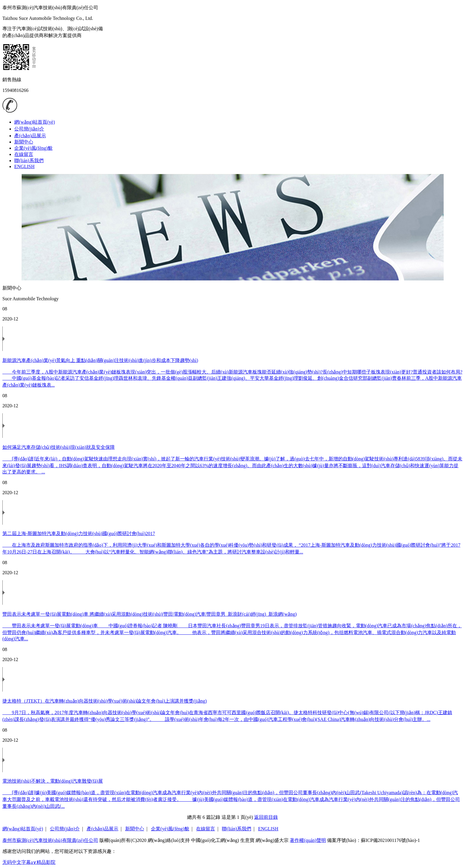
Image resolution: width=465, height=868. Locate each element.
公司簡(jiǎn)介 (29, 129)
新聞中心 (24, 142)
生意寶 (247, 840)
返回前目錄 (266, 817)
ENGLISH (24, 166)
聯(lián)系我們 (29, 161)
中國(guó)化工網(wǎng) (215, 840)
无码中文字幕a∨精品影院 (29, 862)
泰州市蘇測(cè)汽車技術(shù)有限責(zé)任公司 (50, 840)
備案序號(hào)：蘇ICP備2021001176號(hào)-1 (374, 840)
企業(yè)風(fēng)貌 (33, 148)
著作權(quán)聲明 (308, 840)
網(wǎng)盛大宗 (272, 840)
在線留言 (24, 154)
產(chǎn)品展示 (30, 136)
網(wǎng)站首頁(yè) (35, 122)
